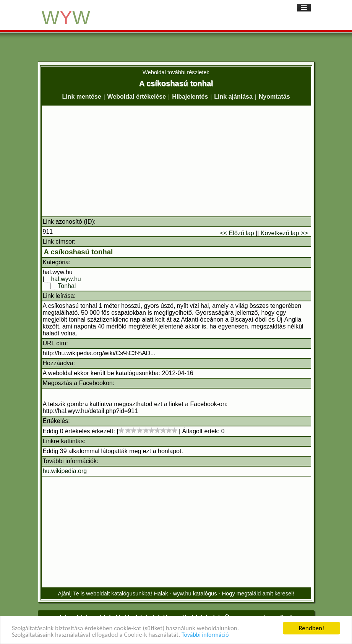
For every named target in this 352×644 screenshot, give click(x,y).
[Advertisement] (176, 161)
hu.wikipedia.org (65, 471)
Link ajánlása (233, 97)
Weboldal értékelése (137, 97)
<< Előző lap (237, 233)
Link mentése (81, 97)
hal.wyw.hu (66, 279)
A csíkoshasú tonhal (79, 252)
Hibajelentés (190, 97)
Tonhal (67, 286)
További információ (205, 635)
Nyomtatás (274, 97)
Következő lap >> (284, 233)
